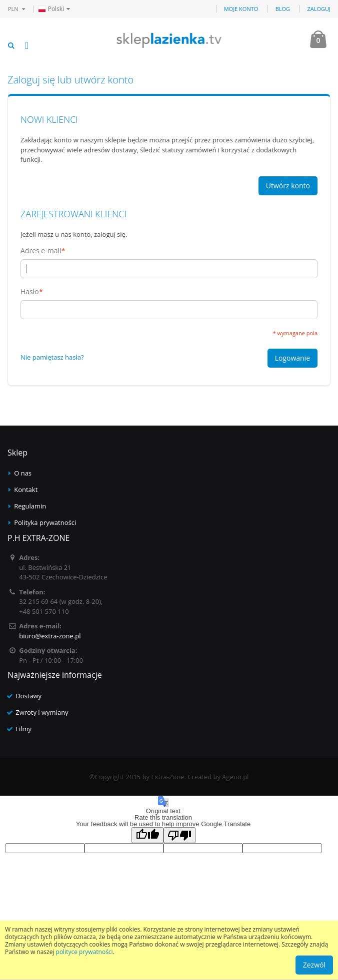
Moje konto (241, 9)
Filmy (23, 729)
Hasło (30, 292)
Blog (283, 9)
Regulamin (30, 506)
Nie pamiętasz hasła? (52, 357)
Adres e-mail (41, 251)
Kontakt (26, 490)
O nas (23, 473)
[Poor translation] (179, 835)
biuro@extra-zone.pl (50, 636)
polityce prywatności (84, 952)
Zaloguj (319, 9)
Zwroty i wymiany (42, 712)
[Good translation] (147, 835)
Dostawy (28, 696)
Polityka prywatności (45, 522)
